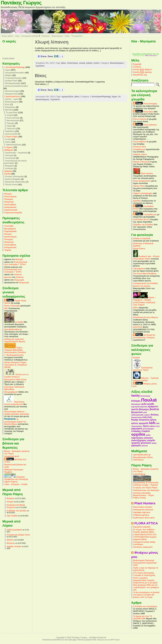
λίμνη (146, 426)
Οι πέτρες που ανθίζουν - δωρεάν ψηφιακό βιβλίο (144, 531)
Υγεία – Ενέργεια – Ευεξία (16, 484)
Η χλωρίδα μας (145, 214)
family (136, 396)
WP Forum (115, 640)
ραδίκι (148, 435)
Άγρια (8, 70)
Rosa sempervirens (142, 181)
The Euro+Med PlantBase (145, 274)
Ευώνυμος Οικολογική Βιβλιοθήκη (14, 388)
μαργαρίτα (137, 429)
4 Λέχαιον (9, 147)
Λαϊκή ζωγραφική (14, 530)
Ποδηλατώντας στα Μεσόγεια (146, 490)
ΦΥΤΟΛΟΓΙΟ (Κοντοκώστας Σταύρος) (144, 336)
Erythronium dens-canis (144, 518)
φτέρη (154, 443)
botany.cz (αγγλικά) (142, 238)
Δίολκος (10, 540)
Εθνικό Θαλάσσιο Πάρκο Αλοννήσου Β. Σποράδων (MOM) (16, 365)
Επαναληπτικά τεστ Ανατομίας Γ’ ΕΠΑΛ (16, 263)
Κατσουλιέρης (10, 196)
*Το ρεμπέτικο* (77, 36)
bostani (136, 358)
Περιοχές (11, 123)
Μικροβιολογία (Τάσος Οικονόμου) (143, 458)
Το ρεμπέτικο (12, 112)
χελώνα (145, 446)
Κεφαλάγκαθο (10, 231)
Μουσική (9, 110)
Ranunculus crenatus (143, 507)
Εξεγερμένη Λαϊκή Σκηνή (15, 379)
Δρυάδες (137, 201)
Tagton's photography (143, 193)
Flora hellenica (140, 142)
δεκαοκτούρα (137, 417)
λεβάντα (152, 426)
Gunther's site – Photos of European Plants (146, 258)
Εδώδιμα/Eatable (13, 83)
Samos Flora (139, 186)
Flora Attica (143, 112)
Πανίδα (7, 174)
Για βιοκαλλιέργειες (14, 78)
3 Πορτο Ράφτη (11, 137)
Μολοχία (19, 259)
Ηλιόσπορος (73, 63)
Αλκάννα (18, 274)
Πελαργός (9, 199)
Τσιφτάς (8, 250)
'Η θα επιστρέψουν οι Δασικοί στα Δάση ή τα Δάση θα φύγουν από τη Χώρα (146, 595)
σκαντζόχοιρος (139, 440)
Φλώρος (8, 194)
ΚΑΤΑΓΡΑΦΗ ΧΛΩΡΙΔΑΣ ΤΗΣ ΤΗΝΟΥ (144, 304)
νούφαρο (136, 431)
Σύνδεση (137, 67)
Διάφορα (8, 171)
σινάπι (96, 63)
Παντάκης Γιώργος (21, 3)
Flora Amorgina (145, 104)
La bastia (14, 322)
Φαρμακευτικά (11, 94)
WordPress (58, 640)
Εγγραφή (137, 64)
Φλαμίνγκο (9, 202)
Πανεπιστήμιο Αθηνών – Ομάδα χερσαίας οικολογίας (17, 413)
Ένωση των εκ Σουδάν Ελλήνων (16, 376)
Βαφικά (8, 75)
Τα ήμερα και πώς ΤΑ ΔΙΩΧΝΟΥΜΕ (143, 617)
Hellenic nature (140, 154)
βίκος (64, 63)
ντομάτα (145, 431)
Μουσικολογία (13, 120)
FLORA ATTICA (146, 523)
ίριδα (144, 404)
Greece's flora (139, 147)
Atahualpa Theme (76, 640)
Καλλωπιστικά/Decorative (16, 86)
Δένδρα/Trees (11, 81)
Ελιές (7, 104)
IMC (6, 308)
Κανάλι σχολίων (143, 72)
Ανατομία (9, 155)
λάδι (152, 423)
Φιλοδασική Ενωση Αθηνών (146, 317)
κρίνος (135, 423)
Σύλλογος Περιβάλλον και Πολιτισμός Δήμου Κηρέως (16, 479)
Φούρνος (11, 543)
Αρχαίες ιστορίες (14, 546)
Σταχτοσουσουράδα (13, 213)
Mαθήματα (9, 150)
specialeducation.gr (13, 329)
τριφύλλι (136, 443)
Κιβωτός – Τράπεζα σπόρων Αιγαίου (146, 379)
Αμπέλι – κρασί (12, 99)
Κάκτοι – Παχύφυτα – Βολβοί (145, 299)
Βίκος (41, 76)
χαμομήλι (136, 445)
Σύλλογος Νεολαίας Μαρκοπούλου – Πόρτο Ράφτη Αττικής (144, 495)
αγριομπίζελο (68, 97)
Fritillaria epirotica (141, 515)
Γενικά (8, 139)
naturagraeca (139, 268)
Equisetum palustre (142, 527)
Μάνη (136, 308)
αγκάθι (151, 404)
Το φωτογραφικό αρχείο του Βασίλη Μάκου (15, 422)
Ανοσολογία (10, 158)
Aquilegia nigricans (142, 512)
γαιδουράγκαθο (137, 415)
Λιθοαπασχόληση (14, 145)
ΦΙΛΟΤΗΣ (138, 327)
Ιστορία (10, 115)
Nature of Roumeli (141, 162)
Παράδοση (10, 131)
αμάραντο (153, 406)
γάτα (145, 412)
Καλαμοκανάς (10, 207)
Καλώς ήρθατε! (8, 36)
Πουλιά (149, 400)
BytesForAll (91, 640)
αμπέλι (135, 409)
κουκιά (82, 63)
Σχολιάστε (40, 66)
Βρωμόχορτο (10, 229)
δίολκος (155, 415)
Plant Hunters (143, 173)
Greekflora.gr (139, 149)
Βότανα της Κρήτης (142, 286)
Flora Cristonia (140, 119)
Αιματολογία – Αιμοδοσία (16, 153)
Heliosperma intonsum (143, 510)
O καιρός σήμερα (8, 58)
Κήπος (8, 142)
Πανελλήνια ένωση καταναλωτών (14, 403)
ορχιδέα (138, 434)
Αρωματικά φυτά (12, 456)
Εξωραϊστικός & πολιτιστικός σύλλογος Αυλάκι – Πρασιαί (146, 483)
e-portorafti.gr (139, 474)
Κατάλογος (46, 36)
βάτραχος (144, 409)
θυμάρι (135, 420)
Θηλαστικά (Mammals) (15, 182)
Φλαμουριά (19, 280)
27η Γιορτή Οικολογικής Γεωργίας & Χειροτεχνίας (144, 574)
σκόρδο (151, 440)
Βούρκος (11, 498)
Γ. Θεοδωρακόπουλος (14, 355)
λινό (158, 426)
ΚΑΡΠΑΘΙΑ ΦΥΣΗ (141, 219)
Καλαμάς (136, 401)
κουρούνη (144, 420)
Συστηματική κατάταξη (30, 36)
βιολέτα (154, 409)
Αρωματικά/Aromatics (15, 73)
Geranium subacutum (143, 547)
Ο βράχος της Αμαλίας (17, 511)
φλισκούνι (146, 443)
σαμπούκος (137, 438)
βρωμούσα (137, 412)
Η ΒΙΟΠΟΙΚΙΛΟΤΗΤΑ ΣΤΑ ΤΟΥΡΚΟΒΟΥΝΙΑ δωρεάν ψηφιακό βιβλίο (145, 537)
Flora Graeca (139, 248)
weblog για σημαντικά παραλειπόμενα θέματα (15, 340)
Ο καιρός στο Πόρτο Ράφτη (145, 488)
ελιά (145, 417)
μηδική (89, 63)
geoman (8, 277)
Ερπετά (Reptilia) (13, 179)
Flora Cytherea (145, 125)
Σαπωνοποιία (11, 134)
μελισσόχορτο (148, 429)
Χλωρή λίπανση (52, 42)
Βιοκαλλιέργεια (57, 36)
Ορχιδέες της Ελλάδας (143, 225)
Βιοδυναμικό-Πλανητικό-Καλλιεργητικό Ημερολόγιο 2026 (145, 563)
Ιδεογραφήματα (11, 392)
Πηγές (67, 36)
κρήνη (153, 420)
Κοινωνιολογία (13, 118)
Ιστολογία (9, 168)
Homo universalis (12, 306)
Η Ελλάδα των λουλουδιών (145, 606)
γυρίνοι (147, 415)
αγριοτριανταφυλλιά (139, 407)
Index (17, 36)
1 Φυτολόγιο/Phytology (14, 67)
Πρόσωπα (11, 129)
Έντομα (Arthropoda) (14, 176)
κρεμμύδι (143, 423)
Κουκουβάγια (10, 205)
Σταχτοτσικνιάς (11, 210)
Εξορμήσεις (10, 107)
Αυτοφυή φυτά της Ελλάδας (146, 283)
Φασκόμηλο (136, 404)
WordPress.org (140, 75)
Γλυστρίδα (9, 226)
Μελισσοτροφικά (12, 91)
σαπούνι (148, 438)
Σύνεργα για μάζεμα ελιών (18, 535)
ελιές (150, 417)
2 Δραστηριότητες (12, 96)
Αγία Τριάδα (12, 516)
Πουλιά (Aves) (11, 184)
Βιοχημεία (9, 166)
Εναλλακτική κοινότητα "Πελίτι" (143, 369)
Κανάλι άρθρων (143, 70)
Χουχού (10, 502)
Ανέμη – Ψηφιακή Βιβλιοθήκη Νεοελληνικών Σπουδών (15, 350)
